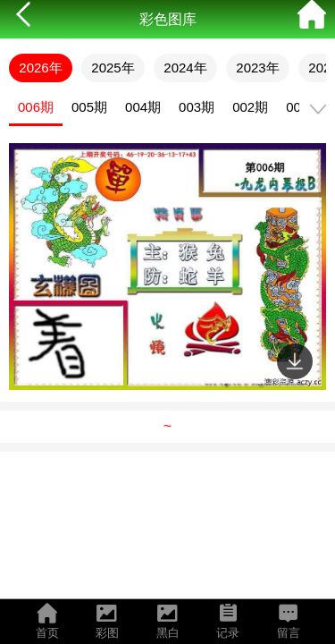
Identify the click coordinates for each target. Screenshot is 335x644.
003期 (197, 107)
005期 (89, 107)
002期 (250, 107)
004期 (143, 107)
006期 (36, 107)
